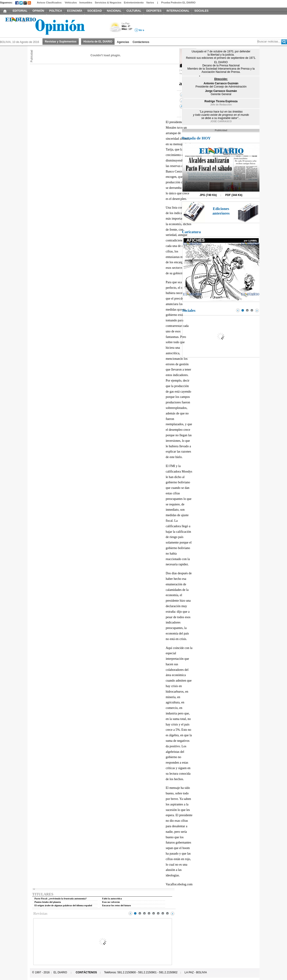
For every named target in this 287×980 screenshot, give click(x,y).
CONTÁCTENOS (86, 972)
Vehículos (71, 3)
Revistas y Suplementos (61, 42)
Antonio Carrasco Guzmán (221, 83)
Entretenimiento (134, 3)
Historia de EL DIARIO (98, 42)
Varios (150, 3)
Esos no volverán (111, 902)
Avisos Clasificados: (49, 3)
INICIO (5, 11)
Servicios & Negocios (108, 3)
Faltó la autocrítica (112, 899)
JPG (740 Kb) (208, 195)
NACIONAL (114, 11)
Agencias (123, 42)
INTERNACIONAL (178, 11)
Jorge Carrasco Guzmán (221, 91)
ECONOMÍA (75, 11)
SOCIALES (201, 11)
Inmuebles (86, 3)
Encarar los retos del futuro (117, 905)
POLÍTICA (56, 11)
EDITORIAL (20, 11)
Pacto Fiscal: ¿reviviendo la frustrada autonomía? (60, 899)
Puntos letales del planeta (48, 902)
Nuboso (115, 28)
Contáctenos (141, 42)
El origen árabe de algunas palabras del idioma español (63, 905)
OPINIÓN (38, 11)
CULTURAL (134, 11)
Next (172, 913)
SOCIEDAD (94, 11)
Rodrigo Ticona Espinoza (221, 101)
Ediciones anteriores (221, 211)
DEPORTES (154, 11)
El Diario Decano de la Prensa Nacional (52, 25)
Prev (130, 913)
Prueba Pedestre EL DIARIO (178, 3)
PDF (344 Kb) (234, 195)
